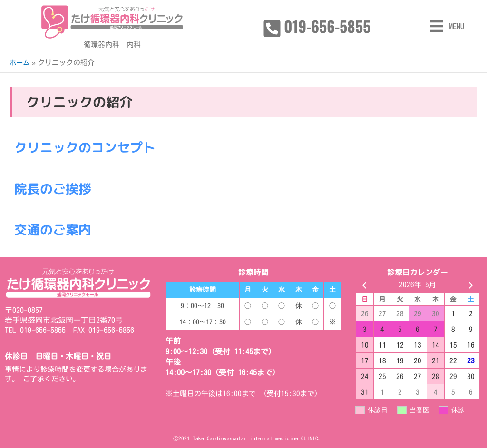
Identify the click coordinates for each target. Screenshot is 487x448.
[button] (447, 26)
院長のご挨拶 (54, 188)
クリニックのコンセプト (88, 147)
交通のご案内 (54, 229)
